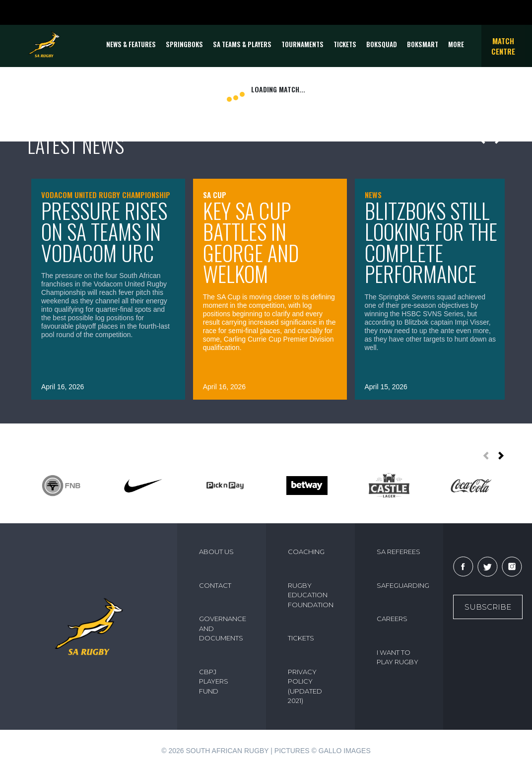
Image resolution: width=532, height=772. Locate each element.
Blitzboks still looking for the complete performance (431, 242)
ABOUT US (216, 552)
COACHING (306, 552)
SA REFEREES (399, 552)
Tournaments (302, 44)
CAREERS (392, 619)
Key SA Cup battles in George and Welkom (251, 242)
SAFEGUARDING (403, 585)
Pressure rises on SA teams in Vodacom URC (104, 232)
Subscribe (488, 607)
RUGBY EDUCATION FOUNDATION (311, 595)
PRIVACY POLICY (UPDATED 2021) (305, 686)
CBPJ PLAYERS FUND (214, 681)
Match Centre (503, 46)
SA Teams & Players (242, 44)
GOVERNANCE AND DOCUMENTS (223, 628)
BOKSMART (423, 44)
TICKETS (345, 44)
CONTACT (215, 585)
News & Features (131, 44)
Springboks (184, 44)
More (456, 44)
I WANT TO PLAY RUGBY (398, 657)
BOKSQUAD (382, 44)
